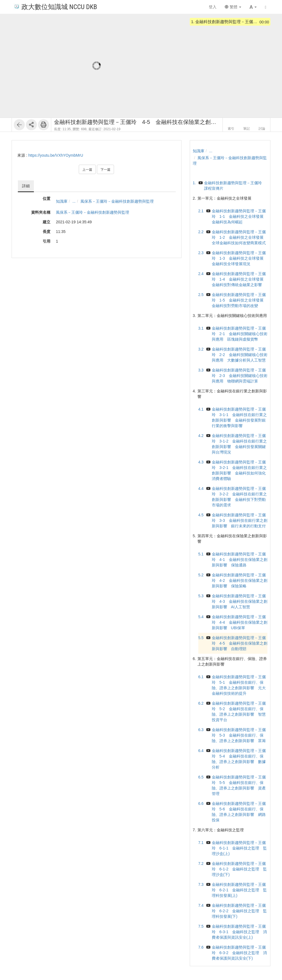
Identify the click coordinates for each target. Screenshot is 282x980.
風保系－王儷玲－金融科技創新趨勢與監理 (117, 201)
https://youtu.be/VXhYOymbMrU (56, 155)
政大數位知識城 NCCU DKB (55, 6)
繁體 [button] (233, 7)
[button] (253, 7)
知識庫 (62, 201)
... (74, 201)
